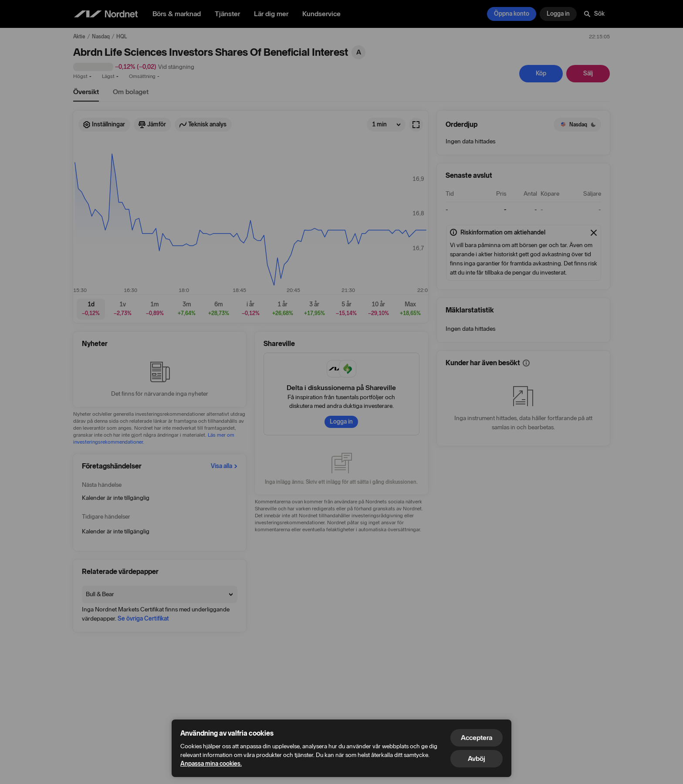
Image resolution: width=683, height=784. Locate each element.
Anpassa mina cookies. (211, 764)
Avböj (477, 759)
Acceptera (477, 738)
